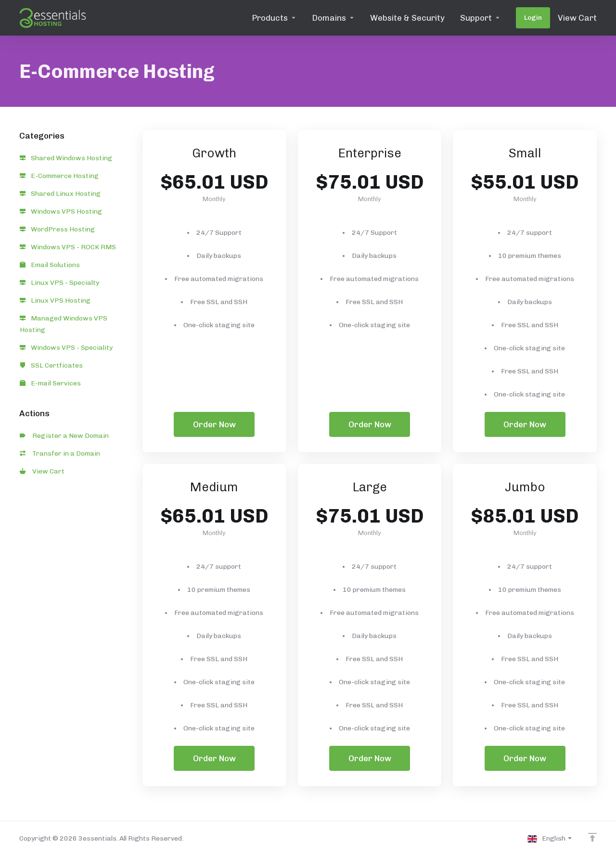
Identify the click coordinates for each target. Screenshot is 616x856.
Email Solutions (50, 265)
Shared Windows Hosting (66, 158)
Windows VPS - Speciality (66, 348)
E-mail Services (50, 383)
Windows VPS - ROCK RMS (68, 247)
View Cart (42, 471)
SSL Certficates (51, 365)
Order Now (214, 424)
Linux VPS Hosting (55, 300)
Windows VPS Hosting (61, 211)
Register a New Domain (64, 436)
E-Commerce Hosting (59, 176)
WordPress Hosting (57, 229)
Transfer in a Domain (60, 454)
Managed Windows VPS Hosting (64, 324)
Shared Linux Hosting (60, 194)
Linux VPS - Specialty (59, 283)
